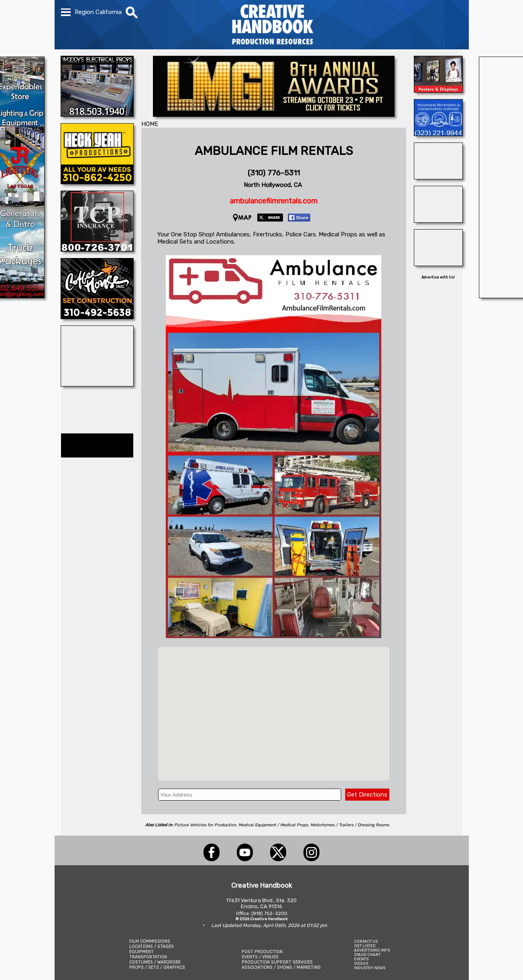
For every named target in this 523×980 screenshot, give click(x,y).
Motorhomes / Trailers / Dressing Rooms (350, 825)
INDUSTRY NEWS (370, 968)
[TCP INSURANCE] (97, 249)
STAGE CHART (367, 955)
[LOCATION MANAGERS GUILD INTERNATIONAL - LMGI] (274, 114)
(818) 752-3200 (269, 913)
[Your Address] (250, 795)
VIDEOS (361, 963)
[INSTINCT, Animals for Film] (438, 177)
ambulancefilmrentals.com (274, 201)
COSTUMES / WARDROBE (155, 962)
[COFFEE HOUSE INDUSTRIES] (97, 317)
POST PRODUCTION (262, 952)
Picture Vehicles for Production (205, 825)
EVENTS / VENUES (260, 957)
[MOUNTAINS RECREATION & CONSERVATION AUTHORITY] (438, 134)
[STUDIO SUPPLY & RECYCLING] (438, 264)
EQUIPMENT (141, 952)
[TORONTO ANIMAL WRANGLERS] (438, 220)
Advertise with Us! (438, 277)
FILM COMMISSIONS (150, 941)
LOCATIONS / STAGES (152, 946)
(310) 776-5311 (274, 173)
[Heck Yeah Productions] (97, 182)
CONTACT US (366, 941)
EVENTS (361, 959)
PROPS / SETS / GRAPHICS (157, 967)
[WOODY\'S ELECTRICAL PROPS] (97, 114)
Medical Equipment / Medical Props (273, 825)
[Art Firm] (97, 384)
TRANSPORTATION (148, 957)
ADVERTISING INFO (372, 950)
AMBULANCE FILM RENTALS (274, 151)
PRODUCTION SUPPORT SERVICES (277, 962)
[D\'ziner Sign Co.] (438, 90)
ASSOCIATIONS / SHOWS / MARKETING (281, 967)
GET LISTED (365, 946)
